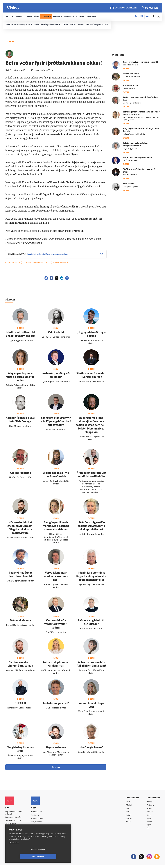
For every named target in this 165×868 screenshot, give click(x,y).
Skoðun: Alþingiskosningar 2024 (36, 265)
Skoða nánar (14, 849)
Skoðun (129, 818)
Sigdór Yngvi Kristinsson (131, 160)
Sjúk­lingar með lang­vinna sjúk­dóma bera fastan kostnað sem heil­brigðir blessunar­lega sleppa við (91, 427)
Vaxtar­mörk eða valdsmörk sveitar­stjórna (56, 626)
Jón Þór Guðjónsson (130, 175)
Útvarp (128, 825)
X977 (149, 828)
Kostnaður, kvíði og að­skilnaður (138, 158)
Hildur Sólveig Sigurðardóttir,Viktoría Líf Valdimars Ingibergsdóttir (141, 119)
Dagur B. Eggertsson (130, 149)
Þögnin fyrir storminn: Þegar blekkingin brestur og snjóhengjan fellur (91, 578)
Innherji (150, 804)
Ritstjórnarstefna (41, 824)
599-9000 (13, 830)
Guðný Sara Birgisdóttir (131, 187)
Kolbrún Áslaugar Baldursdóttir (134, 134)
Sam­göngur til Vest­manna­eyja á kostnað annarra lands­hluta (56, 528)
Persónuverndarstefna (15, 820)
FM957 (150, 825)
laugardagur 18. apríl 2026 (126, 8)
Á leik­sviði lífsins (20, 475)
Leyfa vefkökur (54, 856)
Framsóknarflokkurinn (61, 265)
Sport (128, 811)
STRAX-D (20, 705)
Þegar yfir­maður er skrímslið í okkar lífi (141, 62)
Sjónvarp (129, 821)
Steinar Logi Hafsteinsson (132, 103)
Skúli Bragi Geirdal (14, 265)
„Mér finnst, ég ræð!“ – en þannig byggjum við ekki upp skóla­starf (91, 528)
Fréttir (128, 804)
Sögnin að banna (56, 749)
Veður (149, 818)
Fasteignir (151, 807)
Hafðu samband (41, 821)
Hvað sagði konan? (91, 749)
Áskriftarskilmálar (41, 828)
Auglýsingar (39, 817)
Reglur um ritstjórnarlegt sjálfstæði (16, 815)
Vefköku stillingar (22, 856)
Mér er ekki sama (20, 623)
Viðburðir (151, 814)
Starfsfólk (38, 831)
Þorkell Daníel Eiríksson (131, 77)
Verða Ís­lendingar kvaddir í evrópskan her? (56, 578)
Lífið (128, 814)
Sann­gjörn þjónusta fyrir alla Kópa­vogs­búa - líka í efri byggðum (56, 424)
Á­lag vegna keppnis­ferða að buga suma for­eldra (20, 379)
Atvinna (150, 811)
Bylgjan (150, 821)
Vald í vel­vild (56, 334)
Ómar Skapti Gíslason (131, 65)
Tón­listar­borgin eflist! (56, 705)
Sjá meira (56, 769)
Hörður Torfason (129, 89)
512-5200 (42, 814)
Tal (148, 831)
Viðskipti (129, 807)
